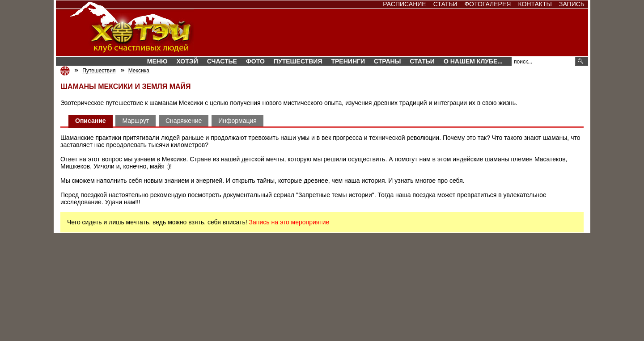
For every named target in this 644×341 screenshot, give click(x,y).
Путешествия (298, 61)
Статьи (445, 4)
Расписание (404, 4)
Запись (572, 4)
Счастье (222, 61)
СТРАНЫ (387, 61)
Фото (255, 61)
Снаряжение (184, 121)
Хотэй (187, 61)
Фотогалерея (487, 4)
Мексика (139, 71)
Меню (157, 61)
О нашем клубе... (473, 61)
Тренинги (348, 61)
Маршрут (136, 121)
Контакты (535, 4)
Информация (237, 121)
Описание (91, 121)
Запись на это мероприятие (289, 222)
